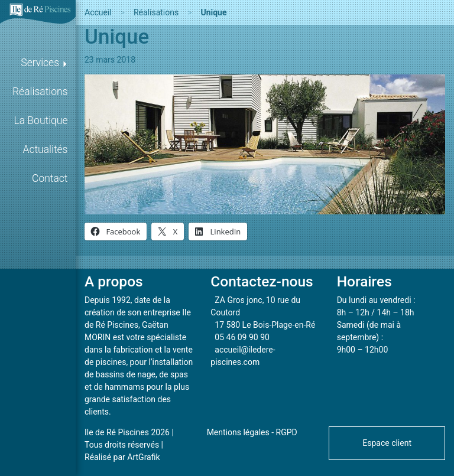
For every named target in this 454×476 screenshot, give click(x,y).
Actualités (46, 149)
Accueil (98, 12)
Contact (50, 178)
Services (40, 63)
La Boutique (41, 120)
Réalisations (40, 92)
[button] (387, 442)
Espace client (387, 443)
